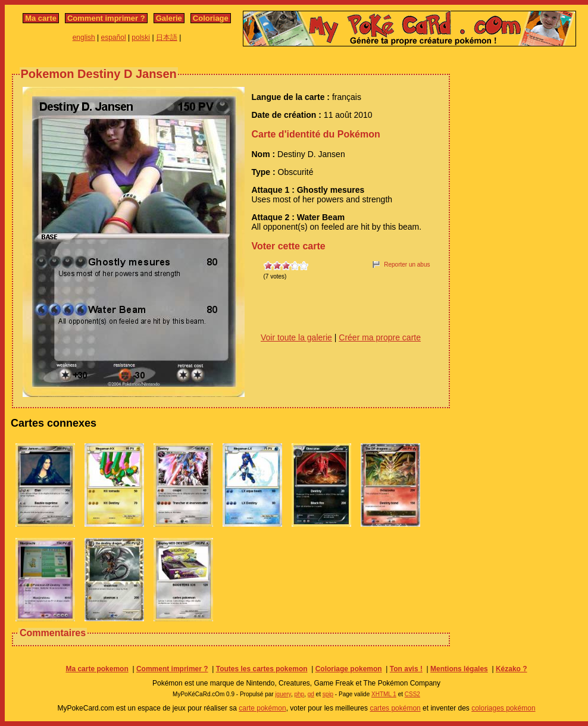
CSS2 (412, 694)
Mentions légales (459, 669)
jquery (283, 694)
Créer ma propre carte (380, 337)
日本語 (167, 37)
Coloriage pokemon (349, 669)
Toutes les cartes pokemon (262, 669)
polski (141, 37)
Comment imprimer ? (106, 18)
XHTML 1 (384, 694)
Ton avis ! (406, 669)
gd (311, 694)
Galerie (169, 18)
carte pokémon (262, 708)
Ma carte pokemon (97, 669)
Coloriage (211, 18)
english (84, 37)
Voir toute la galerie (296, 337)
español (114, 37)
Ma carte (41, 18)
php (299, 694)
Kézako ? (512, 669)
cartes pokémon (395, 708)
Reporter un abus (407, 265)
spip (328, 694)
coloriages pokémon (503, 708)
